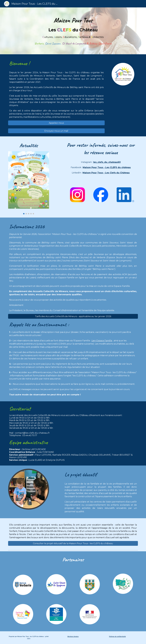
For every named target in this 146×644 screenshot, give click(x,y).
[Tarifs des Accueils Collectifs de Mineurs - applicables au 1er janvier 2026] (73, 316)
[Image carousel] (29, 183)
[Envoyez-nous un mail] (56, 131)
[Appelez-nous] (56, 123)
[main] (73, 31)
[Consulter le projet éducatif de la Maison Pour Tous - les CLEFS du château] (73, 543)
